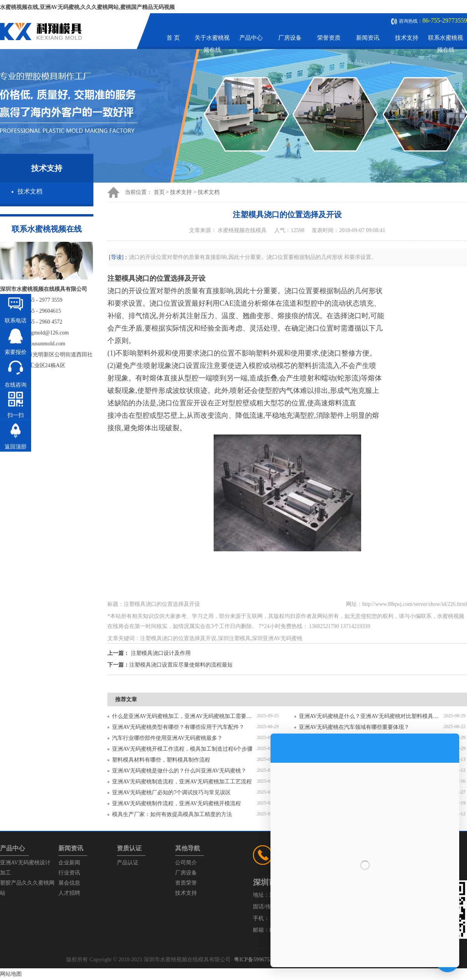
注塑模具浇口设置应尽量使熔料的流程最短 (181, 665)
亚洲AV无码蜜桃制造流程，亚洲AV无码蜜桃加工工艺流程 (182, 782)
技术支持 (407, 38)
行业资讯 (69, 873)
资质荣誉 (186, 883)
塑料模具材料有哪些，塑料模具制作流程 (161, 760)
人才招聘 (69, 893)
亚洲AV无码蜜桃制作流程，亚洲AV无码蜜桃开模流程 (176, 803)
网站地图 (11, 974)
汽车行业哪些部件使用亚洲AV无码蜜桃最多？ (167, 738)
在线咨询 (16, 385)
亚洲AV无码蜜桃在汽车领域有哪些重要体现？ (354, 727)
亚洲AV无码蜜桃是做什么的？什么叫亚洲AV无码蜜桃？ (179, 771)
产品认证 (128, 863)
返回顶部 (16, 447)
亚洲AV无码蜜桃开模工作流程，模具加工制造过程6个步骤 (182, 749)
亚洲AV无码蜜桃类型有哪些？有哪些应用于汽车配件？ (178, 727)
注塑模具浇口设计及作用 (161, 653)
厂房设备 (290, 38)
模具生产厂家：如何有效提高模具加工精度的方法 (172, 814)
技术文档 (30, 191)
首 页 (173, 38)
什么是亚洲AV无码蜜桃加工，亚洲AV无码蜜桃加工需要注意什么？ (184, 716)
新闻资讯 (368, 38)
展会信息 (69, 883)
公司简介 (186, 863)
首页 (159, 192)
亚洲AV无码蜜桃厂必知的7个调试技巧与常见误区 (171, 793)
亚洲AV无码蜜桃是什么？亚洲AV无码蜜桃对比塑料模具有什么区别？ (371, 716)
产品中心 (251, 38)
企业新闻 (69, 863)
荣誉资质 (329, 38)
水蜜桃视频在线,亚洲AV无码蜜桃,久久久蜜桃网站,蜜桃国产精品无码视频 (87, 7)
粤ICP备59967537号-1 (259, 960)
